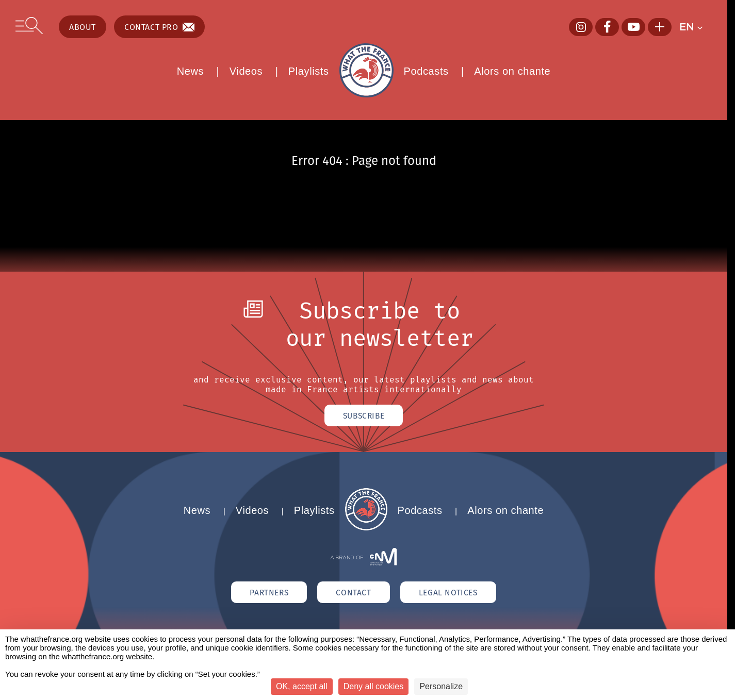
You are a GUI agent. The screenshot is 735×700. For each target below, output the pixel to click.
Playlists (309, 71)
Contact (354, 594)
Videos (246, 71)
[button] (696, 27)
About (83, 27)
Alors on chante (512, 71)
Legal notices (453, 594)
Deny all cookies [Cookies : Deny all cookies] (374, 686)
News (190, 71)
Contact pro (159, 27)
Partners (264, 594)
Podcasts (426, 71)
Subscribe (363, 416)
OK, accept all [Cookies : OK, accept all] (302, 686)
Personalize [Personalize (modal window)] (441, 686)
